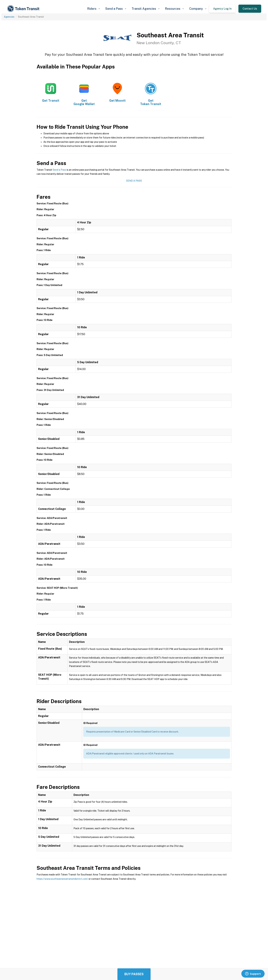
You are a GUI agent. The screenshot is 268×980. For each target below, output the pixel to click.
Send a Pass (59, 170)
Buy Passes (134, 974)
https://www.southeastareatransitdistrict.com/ (62, 879)
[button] (93, 9)
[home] (24, 9)
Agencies (9, 17)
